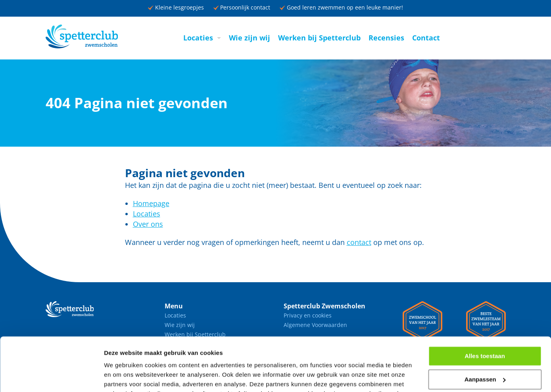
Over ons (148, 224)
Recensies (386, 38)
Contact (426, 38)
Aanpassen (485, 331)
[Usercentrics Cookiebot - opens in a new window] (51, 377)
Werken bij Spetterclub (319, 38)
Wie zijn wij (250, 38)
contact (359, 242)
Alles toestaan (485, 307)
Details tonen (123, 376)
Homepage (151, 203)
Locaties (198, 38)
